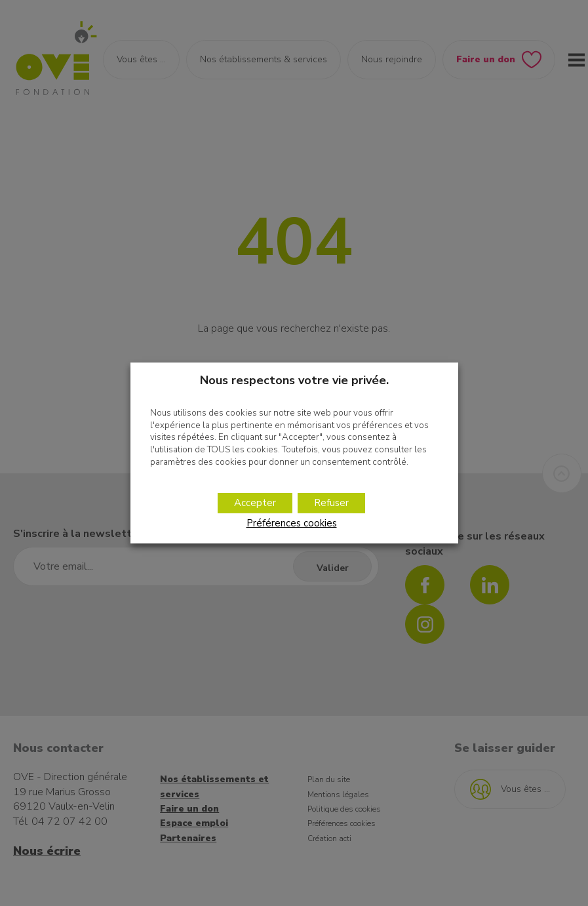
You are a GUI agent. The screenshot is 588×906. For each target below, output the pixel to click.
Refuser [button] (331, 503)
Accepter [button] (255, 503)
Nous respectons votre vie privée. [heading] (294, 380)
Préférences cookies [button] (292, 523)
